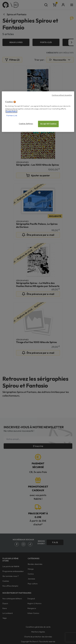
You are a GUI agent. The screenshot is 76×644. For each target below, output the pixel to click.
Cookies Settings (26, 124)
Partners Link (12, 116)
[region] (38, 112)
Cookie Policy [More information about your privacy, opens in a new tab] (11, 111)
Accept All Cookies (48, 124)
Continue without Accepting (62, 95)
